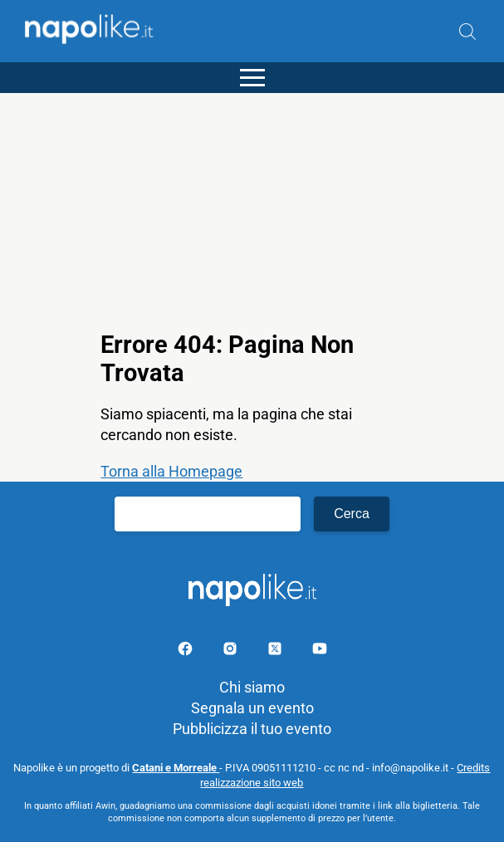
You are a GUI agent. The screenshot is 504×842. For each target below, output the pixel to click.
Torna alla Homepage (171, 471)
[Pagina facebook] (187, 651)
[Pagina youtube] (320, 651)
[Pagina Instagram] (232, 651)
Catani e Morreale (176, 768)
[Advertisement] (252, 209)
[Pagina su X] (276, 651)
